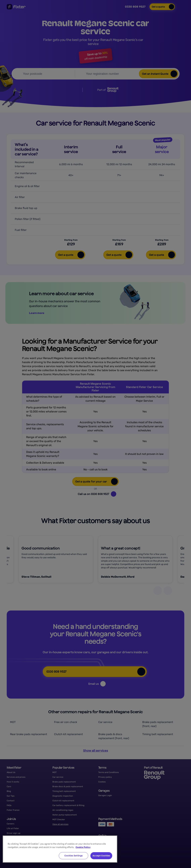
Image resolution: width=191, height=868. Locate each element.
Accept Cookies (101, 856)
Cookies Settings (73, 856)
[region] (60, 849)
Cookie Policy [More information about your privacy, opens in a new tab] (83, 847)
